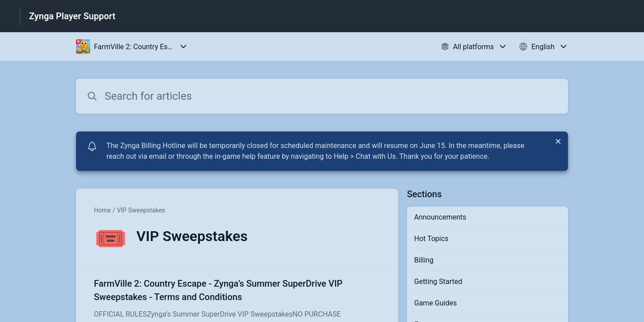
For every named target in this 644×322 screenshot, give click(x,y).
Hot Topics (431, 239)
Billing (424, 260)
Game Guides (435, 303)
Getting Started (438, 282)
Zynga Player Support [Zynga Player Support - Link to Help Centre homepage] (72, 16)
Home (102, 210)
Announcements (440, 217)
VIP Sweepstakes (141, 210)
